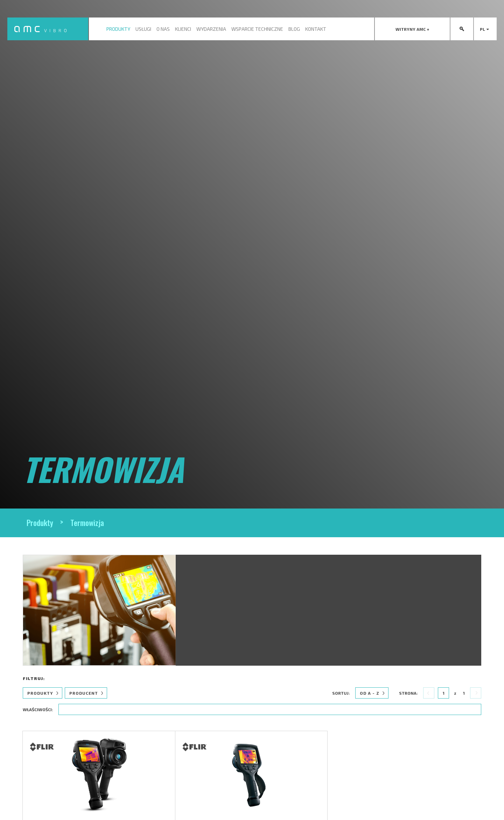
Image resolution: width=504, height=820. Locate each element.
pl (485, 29)
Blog (294, 29)
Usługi (143, 29)
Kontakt (316, 29)
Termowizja (87, 523)
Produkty (118, 29)
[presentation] (412, 29)
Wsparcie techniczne (257, 29)
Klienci (183, 29)
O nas (163, 29)
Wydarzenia (211, 29)
